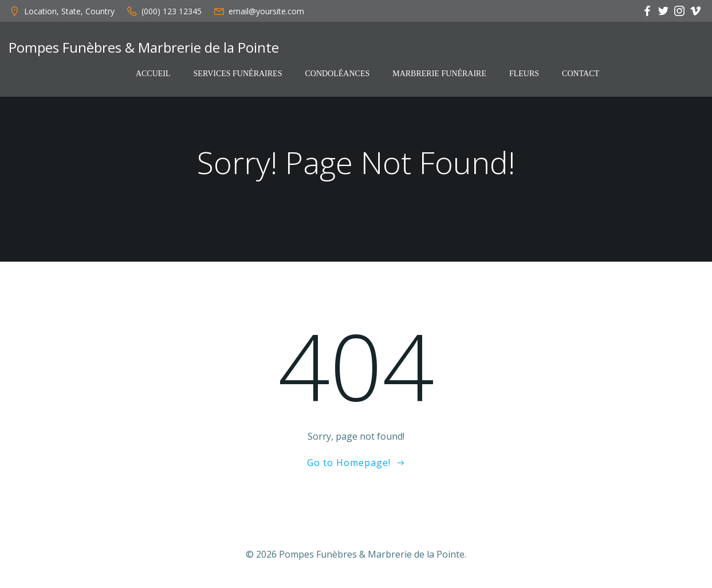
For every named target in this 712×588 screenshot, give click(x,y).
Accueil (153, 74)
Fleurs (524, 74)
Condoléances (337, 74)
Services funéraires (238, 74)
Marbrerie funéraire (439, 74)
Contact (581, 74)
